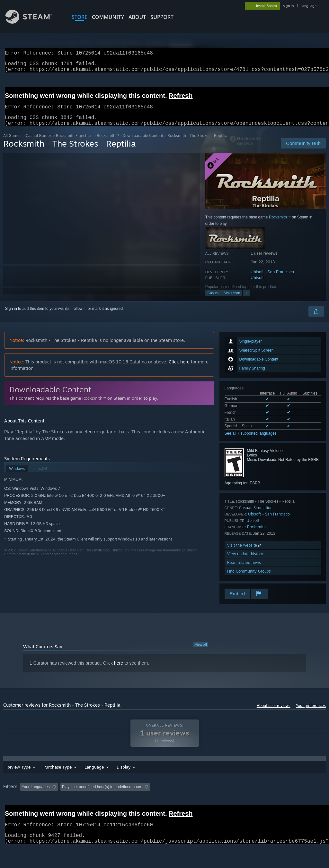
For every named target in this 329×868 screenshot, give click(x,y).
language (309, 6)
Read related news (244, 570)
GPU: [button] (305, 799)
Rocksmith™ (108, 143)
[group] (164, 803)
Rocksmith (256, 535)
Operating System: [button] (250, 799)
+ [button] (246, 301)
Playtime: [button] (150, 799)
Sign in (11, 316)
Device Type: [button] (16, 808)
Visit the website (245, 553)
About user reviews (274, 713)
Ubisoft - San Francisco (272, 280)
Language (94, 779)
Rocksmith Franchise (74, 143)
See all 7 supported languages (251, 441)
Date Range (128, 779)
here (119, 671)
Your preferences (311, 713)
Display (159, 779)
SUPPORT (162, 17)
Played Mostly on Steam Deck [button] (196, 799)
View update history (245, 562)
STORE (80, 17)
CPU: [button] (283, 799)
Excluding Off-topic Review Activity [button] (101, 799)
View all (201, 652)
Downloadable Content (143, 143)
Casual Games (39, 143)
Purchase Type (58, 779)
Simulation (232, 301)
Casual (213, 301)
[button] (25, 799)
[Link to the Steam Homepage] (33, 22)
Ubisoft (257, 285)
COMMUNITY (108, 17)
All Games (12, 143)
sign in (288, 6)
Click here (179, 369)
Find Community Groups (249, 579)
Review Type (18, 779)
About (137, 17)
